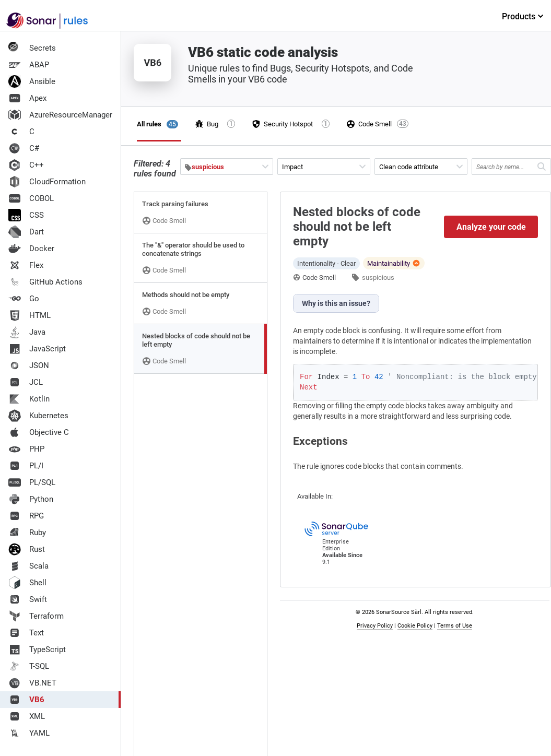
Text (26, 633)
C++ (26, 165)
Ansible (32, 81)
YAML (29, 733)
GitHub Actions (45, 282)
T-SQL (29, 666)
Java (27, 332)
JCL (26, 382)
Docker (31, 249)
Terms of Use (455, 626)
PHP (26, 449)
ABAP (29, 65)
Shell (27, 583)
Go (24, 299)
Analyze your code (491, 227)
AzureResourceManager (60, 115)
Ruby (27, 533)
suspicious (378, 277)
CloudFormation (47, 182)
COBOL (31, 198)
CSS (26, 215)
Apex (27, 98)
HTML (30, 315)
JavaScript (37, 349)
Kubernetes (38, 416)
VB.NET (32, 683)
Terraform (36, 616)
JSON (29, 365)
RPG (26, 516)
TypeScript (37, 649)
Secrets (32, 48)
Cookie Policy (415, 626)
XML (27, 716)
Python (31, 499)
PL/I (26, 466)
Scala (28, 566)
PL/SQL (32, 482)
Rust (27, 549)
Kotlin (29, 399)
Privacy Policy (375, 626)
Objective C (39, 432)
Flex (26, 265)
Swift (28, 599)
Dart (26, 232)
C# (24, 148)
